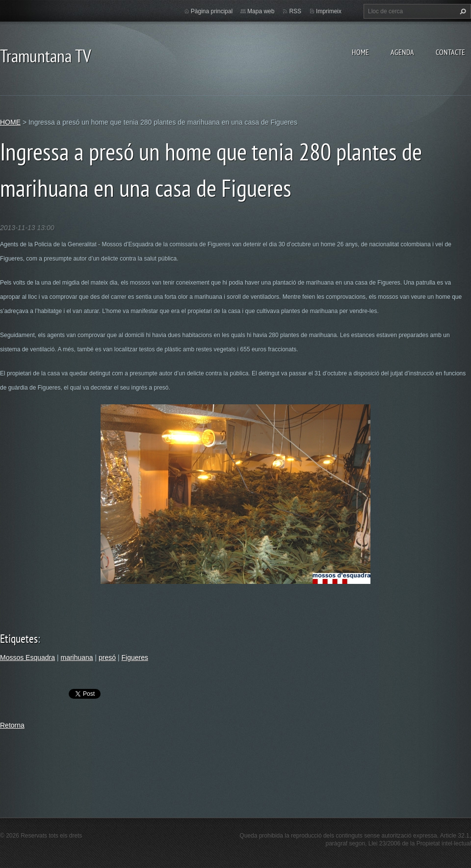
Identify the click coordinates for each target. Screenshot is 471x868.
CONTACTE (450, 52)
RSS (295, 11)
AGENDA (402, 52)
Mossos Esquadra (27, 658)
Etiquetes (19, 639)
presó (107, 658)
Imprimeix (329, 11)
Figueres (135, 658)
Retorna (12, 725)
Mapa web (261, 11)
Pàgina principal (212, 11)
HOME (360, 52)
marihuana (77, 658)
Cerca (462, 11)
